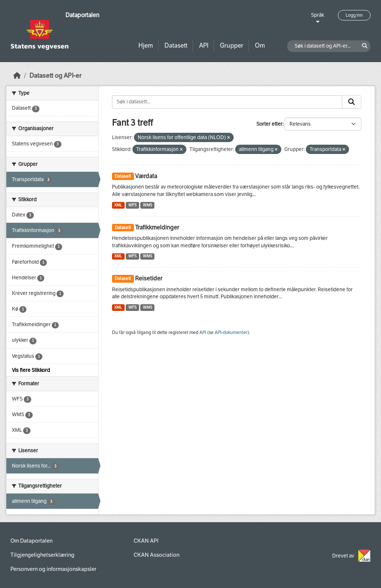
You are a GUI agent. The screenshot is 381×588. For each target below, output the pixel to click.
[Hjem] (17, 76)
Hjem (146, 46)
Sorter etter (269, 124)
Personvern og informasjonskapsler (53, 569)
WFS (132, 205)
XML (118, 205)
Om (260, 46)
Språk (318, 15)
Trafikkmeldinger (157, 227)
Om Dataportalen (31, 541)
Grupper (232, 46)
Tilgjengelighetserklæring (42, 555)
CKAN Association (156, 555)
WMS (148, 205)
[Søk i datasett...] (227, 102)
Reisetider (149, 278)
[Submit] (352, 102)
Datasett (176, 46)
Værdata (146, 176)
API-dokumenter (231, 332)
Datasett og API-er (55, 76)
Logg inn (354, 15)
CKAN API (146, 541)
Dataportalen (82, 15)
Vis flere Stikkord (31, 370)
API (204, 46)
